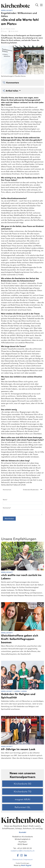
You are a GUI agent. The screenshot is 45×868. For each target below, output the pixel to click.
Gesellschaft (7, 10)
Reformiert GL (22, 807)
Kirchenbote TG (23, 792)
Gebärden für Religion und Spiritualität (18, 696)
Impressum (28, 859)
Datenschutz (18, 859)
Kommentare (11, 83)
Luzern (17, 691)
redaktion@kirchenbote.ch (23, 851)
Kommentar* (7, 508)
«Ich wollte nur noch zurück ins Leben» (21, 577)
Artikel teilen (11, 91)
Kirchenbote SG (22, 784)
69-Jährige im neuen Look (18, 749)
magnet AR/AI (23, 799)
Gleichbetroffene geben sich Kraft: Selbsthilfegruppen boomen (20, 639)
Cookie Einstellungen (22, 863)
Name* (5, 500)
